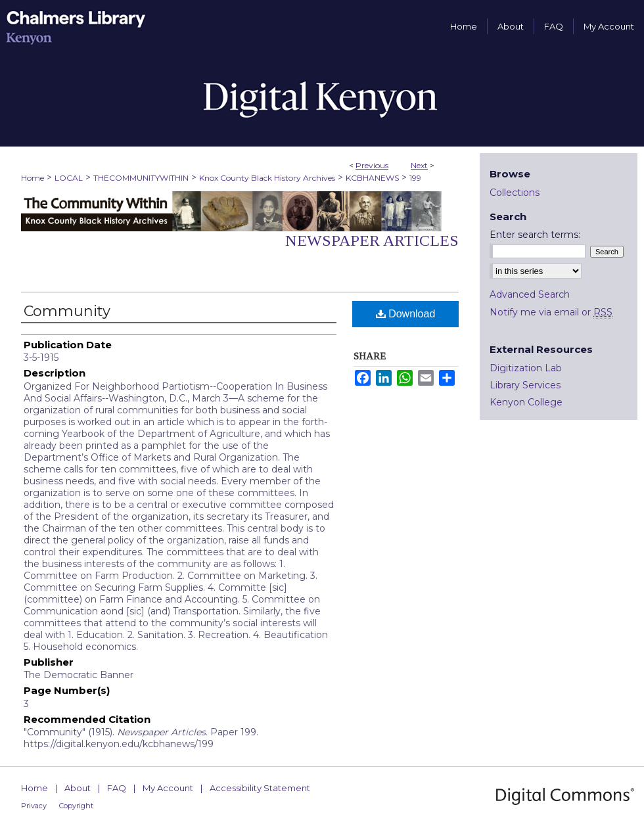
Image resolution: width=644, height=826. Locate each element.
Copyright (76, 806)
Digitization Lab (526, 368)
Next (419, 165)
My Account (168, 788)
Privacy (34, 806)
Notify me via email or (551, 312)
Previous (372, 165)
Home (33, 178)
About (78, 788)
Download (406, 314)
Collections (515, 193)
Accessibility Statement (260, 788)
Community (67, 311)
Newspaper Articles (372, 241)
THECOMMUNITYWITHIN (141, 178)
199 (415, 178)
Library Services (525, 385)
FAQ (117, 788)
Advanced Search (530, 294)
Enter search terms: (535, 235)
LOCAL (69, 178)
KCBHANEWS (372, 178)
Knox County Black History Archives (267, 178)
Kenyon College (526, 402)
